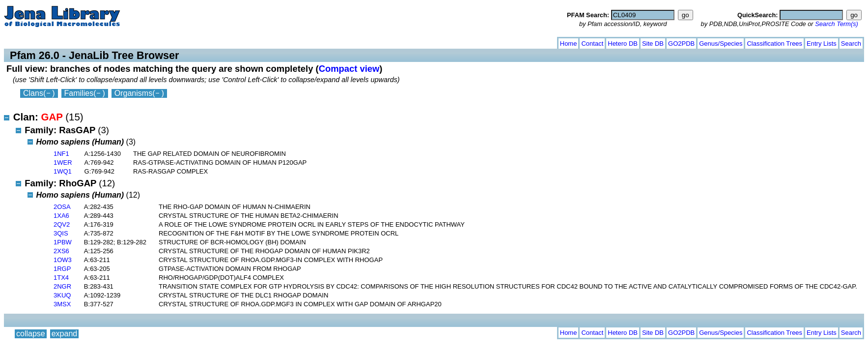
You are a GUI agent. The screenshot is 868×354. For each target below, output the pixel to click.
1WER (63, 162)
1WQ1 (63, 171)
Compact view (349, 69)
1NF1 (61, 154)
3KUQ (62, 295)
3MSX (62, 304)
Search (851, 44)
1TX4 (61, 278)
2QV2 (62, 224)
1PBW (63, 242)
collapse (31, 42)
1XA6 (61, 216)
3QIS (61, 233)
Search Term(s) (837, 24)
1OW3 (63, 260)
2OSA (62, 207)
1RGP (62, 269)
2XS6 (61, 251)
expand (65, 42)
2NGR (62, 286)
